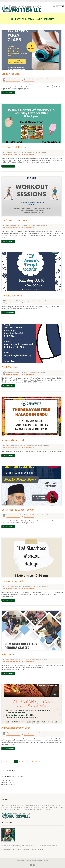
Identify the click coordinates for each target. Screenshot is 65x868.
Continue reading (8, 93)
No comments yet (28, 81)
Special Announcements (13, 81)
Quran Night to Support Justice (18, 510)
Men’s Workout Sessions (14, 220)
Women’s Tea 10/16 (12, 296)
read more (48, 809)
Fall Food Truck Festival (14, 147)
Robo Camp (8, 654)
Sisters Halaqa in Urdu (13, 440)
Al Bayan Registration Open (16, 728)
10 (36, 762)
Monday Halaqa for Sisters (15, 581)
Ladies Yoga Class (11, 74)
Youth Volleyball (10, 367)
